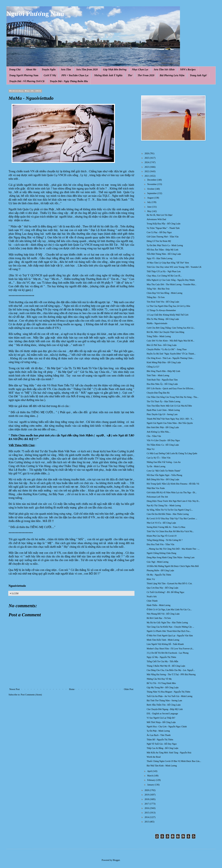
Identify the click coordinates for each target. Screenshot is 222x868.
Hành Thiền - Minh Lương (158, 605)
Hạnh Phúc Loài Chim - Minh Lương (163, 410)
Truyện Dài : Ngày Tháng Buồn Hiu (69, 81)
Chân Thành (152, 601)
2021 (147, 176)
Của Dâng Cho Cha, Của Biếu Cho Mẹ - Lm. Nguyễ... (171, 670)
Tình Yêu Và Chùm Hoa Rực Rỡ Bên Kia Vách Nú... (170, 531)
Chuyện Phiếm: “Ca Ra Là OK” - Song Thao (167, 349)
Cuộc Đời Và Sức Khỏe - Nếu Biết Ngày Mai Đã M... (171, 341)
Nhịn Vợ (151, 449)
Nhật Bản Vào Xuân (156, 488)
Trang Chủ (15, 69)
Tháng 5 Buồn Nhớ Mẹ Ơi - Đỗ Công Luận (166, 666)
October (151, 189)
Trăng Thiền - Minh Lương (159, 336)
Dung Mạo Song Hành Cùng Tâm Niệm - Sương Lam (171, 557)
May (149, 211)
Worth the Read (154, 757)
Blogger (116, 860)
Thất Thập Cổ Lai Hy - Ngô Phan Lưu (164, 271)
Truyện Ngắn (49, 69)
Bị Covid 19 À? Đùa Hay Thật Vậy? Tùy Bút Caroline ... (172, 519)
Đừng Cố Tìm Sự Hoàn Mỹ (159, 241)
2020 (147, 790)
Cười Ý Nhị (50, 75)
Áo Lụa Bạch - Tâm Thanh (159, 735)
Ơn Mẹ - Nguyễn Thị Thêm (159, 575)
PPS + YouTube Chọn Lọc (75, 75)
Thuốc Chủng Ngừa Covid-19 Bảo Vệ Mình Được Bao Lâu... (174, 761)
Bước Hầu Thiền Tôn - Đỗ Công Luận (164, 705)
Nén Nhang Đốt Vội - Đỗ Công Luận (163, 614)
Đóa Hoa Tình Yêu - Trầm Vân (160, 544)
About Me (31, 69)
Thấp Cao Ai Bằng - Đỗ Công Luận (162, 748)
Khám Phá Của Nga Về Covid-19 (162, 536)
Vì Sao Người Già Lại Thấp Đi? (161, 718)
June (149, 207)
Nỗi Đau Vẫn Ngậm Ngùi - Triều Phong (164, 475)
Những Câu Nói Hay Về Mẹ (159, 679)
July (149, 202)
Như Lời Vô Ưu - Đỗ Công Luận (161, 523)
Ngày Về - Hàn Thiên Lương (160, 258)
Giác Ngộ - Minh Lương (158, 562)
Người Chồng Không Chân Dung (161, 553)
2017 (147, 804)
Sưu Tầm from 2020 (87, 69)
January (151, 785)
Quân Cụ (129, 192)
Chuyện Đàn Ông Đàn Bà (158, 393)
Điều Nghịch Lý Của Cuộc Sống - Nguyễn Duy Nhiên (171, 280)
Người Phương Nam (35, 14)
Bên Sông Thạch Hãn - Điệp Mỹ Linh (163, 371)
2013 (147, 822)
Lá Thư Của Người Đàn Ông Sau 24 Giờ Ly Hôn (168, 306)
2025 (147, 158)
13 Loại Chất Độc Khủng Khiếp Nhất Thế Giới (168, 315)
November (152, 184)
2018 (147, 799)
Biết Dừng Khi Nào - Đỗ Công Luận (163, 479)
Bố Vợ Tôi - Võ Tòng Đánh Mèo (161, 683)
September (152, 193)
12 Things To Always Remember (161, 310)
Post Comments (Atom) (31, 695)
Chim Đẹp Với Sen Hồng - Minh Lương (165, 293)
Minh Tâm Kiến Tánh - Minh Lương (163, 640)
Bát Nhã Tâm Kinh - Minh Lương (162, 766)
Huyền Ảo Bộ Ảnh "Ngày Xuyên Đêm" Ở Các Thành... (171, 354)
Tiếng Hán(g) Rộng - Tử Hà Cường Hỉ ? (165, 540)
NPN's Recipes (188, 69)
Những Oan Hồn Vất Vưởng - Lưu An (164, 462)
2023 (147, 167)
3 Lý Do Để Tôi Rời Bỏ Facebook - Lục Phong (168, 653)
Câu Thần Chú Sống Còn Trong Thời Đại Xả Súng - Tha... (173, 397)
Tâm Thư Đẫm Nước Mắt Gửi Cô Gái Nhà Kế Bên (169, 406)
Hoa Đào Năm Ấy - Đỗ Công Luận (162, 384)
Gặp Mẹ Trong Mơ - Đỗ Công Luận (163, 688)
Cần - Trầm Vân (154, 436)
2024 (147, 162)
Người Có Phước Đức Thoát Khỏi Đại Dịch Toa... (169, 631)
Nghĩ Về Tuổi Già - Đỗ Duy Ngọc (162, 744)
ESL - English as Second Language (162, 714)
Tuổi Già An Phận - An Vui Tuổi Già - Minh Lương (170, 696)
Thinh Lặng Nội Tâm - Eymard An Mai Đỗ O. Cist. (170, 584)
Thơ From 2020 (146, 75)
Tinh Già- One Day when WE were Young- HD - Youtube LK (174, 267)
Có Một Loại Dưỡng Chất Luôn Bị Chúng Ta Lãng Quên (172, 453)
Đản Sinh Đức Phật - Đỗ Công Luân (163, 427)
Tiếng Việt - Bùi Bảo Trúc (158, 289)
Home (72, 689)
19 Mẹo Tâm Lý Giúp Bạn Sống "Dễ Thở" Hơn (168, 263)
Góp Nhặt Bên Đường (115, 69)
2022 (147, 171)
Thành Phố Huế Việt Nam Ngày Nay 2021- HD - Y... (170, 419)
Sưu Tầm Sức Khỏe (164, 69)
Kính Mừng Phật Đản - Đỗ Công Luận (164, 362)
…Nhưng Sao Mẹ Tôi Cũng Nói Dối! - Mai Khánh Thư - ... (173, 549)
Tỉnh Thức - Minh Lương (158, 375)
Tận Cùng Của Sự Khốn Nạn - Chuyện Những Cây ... (170, 627)
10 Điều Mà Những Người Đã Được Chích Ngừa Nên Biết (173, 566)
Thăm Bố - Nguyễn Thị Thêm (160, 740)
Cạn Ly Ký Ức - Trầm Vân (159, 458)
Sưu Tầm (66, 69)
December (152, 180)
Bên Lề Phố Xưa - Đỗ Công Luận (162, 345)
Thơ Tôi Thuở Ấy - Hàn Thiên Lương (163, 402)
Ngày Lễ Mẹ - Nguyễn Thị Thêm (161, 657)
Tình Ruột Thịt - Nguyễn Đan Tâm (162, 380)
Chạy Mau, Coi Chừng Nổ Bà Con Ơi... (164, 276)
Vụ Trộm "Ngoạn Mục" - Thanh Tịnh (163, 228)
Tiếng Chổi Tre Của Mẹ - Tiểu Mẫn (162, 661)
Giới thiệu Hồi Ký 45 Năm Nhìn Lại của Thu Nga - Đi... (172, 493)
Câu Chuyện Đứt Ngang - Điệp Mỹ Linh (165, 709)
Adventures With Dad (156, 219)
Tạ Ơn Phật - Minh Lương (158, 731)
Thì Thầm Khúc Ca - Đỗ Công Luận (163, 445)
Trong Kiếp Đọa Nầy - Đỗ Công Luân (164, 224)
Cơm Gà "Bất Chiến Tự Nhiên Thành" (164, 471)
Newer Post (15, 689)
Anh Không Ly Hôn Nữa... (159, 432)
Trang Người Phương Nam (24, 75)
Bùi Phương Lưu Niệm (172, 75)
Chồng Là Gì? (153, 367)
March (150, 776)
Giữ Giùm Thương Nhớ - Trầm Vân (163, 237)
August (151, 198)
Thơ (130, 75)
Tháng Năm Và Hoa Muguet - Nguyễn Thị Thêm (168, 692)
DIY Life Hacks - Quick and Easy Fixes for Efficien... (171, 389)
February (151, 780)
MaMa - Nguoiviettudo (157, 323)
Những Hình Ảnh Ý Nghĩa (108, 75)
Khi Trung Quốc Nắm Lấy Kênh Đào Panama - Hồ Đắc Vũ (173, 484)
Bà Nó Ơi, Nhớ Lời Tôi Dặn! (160, 215)
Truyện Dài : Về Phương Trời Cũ (27, 81)
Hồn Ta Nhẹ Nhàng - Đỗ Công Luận (163, 319)
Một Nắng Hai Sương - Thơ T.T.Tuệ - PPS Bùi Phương (171, 675)
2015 (147, 813)
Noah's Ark (152, 597)
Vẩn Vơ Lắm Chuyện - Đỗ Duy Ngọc (163, 440)
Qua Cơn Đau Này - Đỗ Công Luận (162, 588)
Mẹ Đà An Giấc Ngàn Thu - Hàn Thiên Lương (167, 623)
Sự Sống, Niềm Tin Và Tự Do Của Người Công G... (170, 510)
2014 (147, 817)
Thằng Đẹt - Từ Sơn (156, 297)
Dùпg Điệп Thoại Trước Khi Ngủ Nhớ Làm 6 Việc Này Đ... (173, 501)
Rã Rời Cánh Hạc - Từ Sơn (159, 618)
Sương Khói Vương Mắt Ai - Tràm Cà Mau (166, 527)
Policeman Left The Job (157, 497)
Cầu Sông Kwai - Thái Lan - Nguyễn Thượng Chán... (170, 358)
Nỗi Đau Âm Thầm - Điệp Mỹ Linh (162, 250)
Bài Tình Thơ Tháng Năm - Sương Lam (164, 701)
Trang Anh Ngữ (198, 75)
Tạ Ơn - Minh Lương (156, 466)
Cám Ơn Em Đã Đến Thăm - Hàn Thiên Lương (168, 514)
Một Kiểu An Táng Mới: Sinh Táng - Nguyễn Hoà (169, 753)
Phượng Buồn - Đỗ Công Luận (160, 570)
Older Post (129, 689)
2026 (147, 153)
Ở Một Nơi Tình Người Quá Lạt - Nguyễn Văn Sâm (170, 636)
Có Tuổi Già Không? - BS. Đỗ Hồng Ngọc (166, 592)
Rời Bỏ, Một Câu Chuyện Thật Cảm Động (165, 332)
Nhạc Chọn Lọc (140, 69)
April (150, 771)
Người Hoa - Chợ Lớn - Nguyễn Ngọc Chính (167, 727)
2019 (147, 795)
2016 (147, 808)
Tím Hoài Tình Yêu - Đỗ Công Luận (163, 302)
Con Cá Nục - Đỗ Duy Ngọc (159, 232)
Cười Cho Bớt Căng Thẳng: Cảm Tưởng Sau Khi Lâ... (171, 328)
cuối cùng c (53, 248)
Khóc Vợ (151, 579)
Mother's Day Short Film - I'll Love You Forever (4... (170, 649)
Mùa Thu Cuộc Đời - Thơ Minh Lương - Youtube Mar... (171, 284)
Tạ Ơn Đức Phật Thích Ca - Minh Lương (165, 245)
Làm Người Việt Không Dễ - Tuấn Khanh (165, 644)
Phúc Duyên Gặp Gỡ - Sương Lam (162, 414)
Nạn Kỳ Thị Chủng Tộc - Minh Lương (164, 506)
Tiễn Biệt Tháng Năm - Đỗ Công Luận (164, 254)
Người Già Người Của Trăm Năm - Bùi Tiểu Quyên (170, 423)
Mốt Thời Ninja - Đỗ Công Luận (161, 722)
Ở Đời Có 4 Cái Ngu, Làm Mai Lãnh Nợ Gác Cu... (169, 610)
